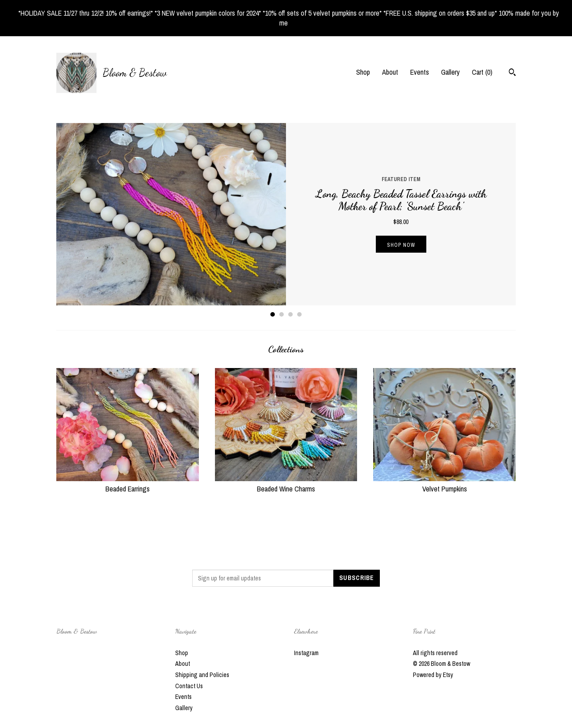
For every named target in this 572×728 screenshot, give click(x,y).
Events (420, 72)
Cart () (482, 72)
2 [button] (282, 314)
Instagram (306, 653)
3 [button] (290, 314)
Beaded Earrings (128, 483)
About (390, 72)
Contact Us (189, 686)
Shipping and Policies (202, 675)
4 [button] (299, 314)
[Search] (512, 73)
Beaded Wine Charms (286, 483)
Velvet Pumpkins (444, 483)
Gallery (450, 72)
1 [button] (273, 314)
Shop (363, 72)
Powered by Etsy (433, 675)
